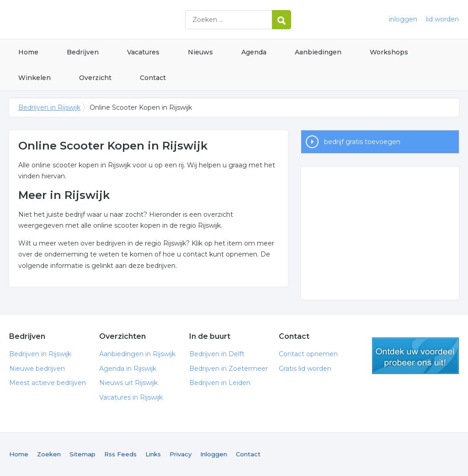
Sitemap (82, 454)
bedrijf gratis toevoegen (362, 142)
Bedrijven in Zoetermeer (229, 369)
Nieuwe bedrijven (37, 369)
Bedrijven (83, 52)
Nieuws (200, 52)
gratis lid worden (415, 356)
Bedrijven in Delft (217, 354)
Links (153, 454)
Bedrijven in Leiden (220, 383)
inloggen (403, 19)
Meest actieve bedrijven (48, 383)
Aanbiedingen (318, 52)
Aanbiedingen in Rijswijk (137, 354)
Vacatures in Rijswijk (131, 397)
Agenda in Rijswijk (128, 369)
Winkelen (35, 78)
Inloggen (214, 454)
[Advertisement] (380, 233)
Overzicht (95, 78)
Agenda (254, 52)
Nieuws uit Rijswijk (128, 383)
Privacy (181, 454)
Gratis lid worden (305, 369)
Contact (153, 78)
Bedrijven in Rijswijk (123, 19)
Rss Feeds (120, 454)
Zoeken (49, 454)
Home (28, 52)
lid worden (442, 19)
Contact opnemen (308, 354)
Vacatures (143, 52)
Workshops (389, 52)
